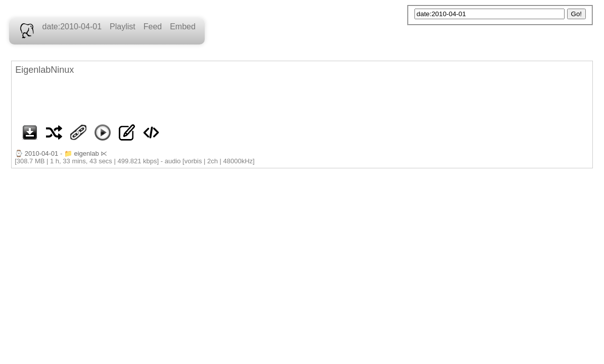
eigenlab (86, 153)
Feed (153, 27)
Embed (183, 27)
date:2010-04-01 (72, 27)
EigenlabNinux (44, 70)
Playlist (123, 27)
